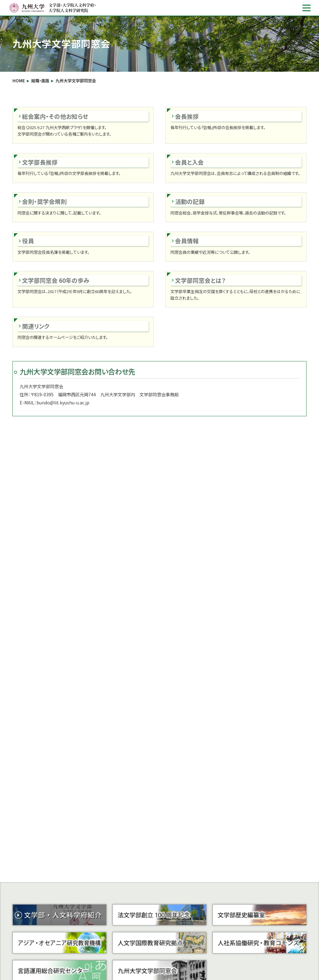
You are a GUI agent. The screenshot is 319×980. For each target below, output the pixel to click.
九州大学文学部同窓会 (76, 81)
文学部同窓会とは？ (200, 280)
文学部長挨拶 (40, 162)
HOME (19, 81)
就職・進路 (40, 81)
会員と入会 (189, 162)
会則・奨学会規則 (44, 201)
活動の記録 (190, 201)
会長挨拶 (187, 116)
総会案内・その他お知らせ (55, 116)
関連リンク (36, 326)
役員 (28, 241)
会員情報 (187, 241)
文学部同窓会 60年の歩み (56, 280)
